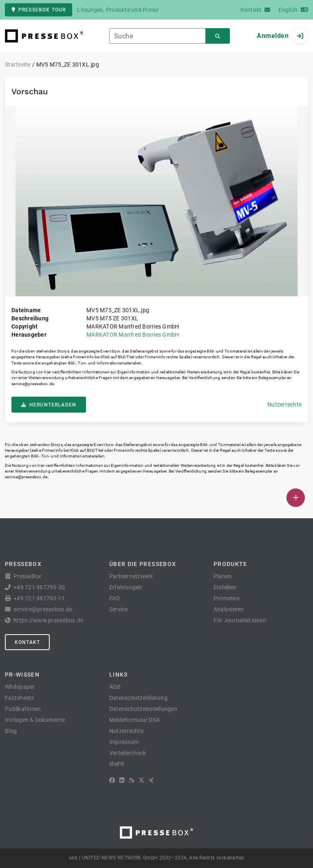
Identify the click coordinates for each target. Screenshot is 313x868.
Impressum (124, 742)
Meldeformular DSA (134, 720)
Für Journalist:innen (240, 620)
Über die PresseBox (143, 564)
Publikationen (23, 709)
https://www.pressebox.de (48, 620)
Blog (11, 731)
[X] (141, 780)
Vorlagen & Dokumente (35, 720)
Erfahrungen (126, 587)
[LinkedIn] (122, 780)
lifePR (117, 764)
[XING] (151, 780)
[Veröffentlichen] (296, 498)
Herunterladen (49, 405)
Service (119, 609)
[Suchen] (218, 36)
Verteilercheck (128, 753)
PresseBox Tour (39, 10)
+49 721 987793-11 (39, 598)
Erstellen (225, 587)
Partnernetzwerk (131, 576)
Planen (223, 576)
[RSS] (132, 780)
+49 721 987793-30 (39, 587)
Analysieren (229, 609)
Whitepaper (20, 687)
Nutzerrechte (284, 404)
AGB (115, 687)
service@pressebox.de (33, 384)
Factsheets (20, 698)
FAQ (115, 598)
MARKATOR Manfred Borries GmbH (133, 335)
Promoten (227, 598)
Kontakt (27, 642)
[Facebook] (112, 780)
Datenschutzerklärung (138, 698)
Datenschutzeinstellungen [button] (143, 709)
